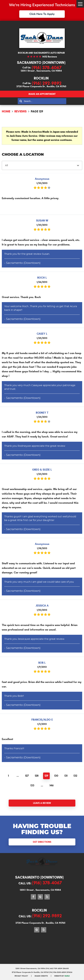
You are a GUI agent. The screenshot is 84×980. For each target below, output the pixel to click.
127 (27, 776)
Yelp (47, 897)
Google (40, 897)
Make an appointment (42, 94)
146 (52, 785)
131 (66, 776)
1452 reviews (50, 57)
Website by (62, 976)
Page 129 (37, 111)
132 (75, 776)
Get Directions (42, 842)
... (18, 776)
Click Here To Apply (42, 14)
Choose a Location (23, 155)
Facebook (33, 897)
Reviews (21, 111)
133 (32, 785)
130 (56, 776)
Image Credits (41, 976)
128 (37, 776)
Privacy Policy (21, 976)
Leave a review (42, 803)
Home (6, 111)
